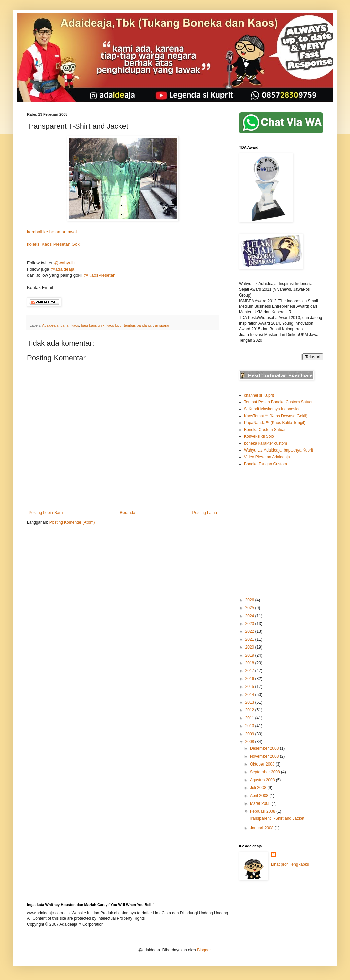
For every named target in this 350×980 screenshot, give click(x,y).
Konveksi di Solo (259, 436)
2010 (250, 726)
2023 (250, 624)
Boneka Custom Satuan (265, 430)
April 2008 (260, 796)
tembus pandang (137, 325)
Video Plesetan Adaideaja (267, 457)
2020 (250, 647)
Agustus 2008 (263, 780)
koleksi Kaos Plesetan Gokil (54, 244)
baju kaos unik (93, 325)
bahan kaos (70, 325)
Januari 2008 (262, 828)
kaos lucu (114, 325)
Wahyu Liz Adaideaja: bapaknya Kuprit (278, 450)
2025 (250, 608)
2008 (250, 742)
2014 (250, 695)
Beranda (127, 513)
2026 (250, 600)
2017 (250, 671)
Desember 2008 (265, 748)
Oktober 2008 (263, 764)
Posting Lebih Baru (46, 513)
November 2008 (265, 756)
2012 (250, 710)
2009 (250, 734)
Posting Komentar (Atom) (72, 522)
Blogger (204, 950)
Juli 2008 (259, 788)
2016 (250, 679)
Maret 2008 (261, 803)
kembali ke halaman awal (52, 232)
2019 (250, 655)
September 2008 (266, 772)
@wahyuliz (65, 263)
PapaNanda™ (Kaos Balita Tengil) (275, 423)
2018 (250, 663)
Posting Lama (205, 513)
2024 (250, 616)
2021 (250, 639)
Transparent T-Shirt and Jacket (277, 818)
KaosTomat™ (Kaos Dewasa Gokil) (276, 416)
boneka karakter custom (266, 443)
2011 (250, 718)
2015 (250, 687)
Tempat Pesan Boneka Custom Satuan (279, 402)
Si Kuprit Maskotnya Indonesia (271, 409)
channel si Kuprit (259, 395)
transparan (162, 325)
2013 (250, 702)
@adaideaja (62, 269)
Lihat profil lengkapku (290, 864)
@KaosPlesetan (100, 275)
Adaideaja (50, 325)
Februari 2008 (263, 811)
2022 (250, 631)
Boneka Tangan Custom (266, 464)
